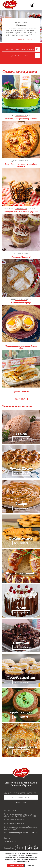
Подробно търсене (24, 56)
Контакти (8, 838)
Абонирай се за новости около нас (20, 793)
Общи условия (10, 810)
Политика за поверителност (15, 823)
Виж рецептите (21, 439)
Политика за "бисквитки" (14, 820)
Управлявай (30, 865)
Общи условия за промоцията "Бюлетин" (20, 833)
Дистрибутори (10, 842)
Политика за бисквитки (28, 859)
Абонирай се (21, 802)
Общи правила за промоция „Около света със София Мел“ (21, 828)
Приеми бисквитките (15, 865)
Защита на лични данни (21, 861)
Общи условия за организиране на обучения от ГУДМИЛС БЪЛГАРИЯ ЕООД (20, 815)
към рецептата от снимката (27, 39)
